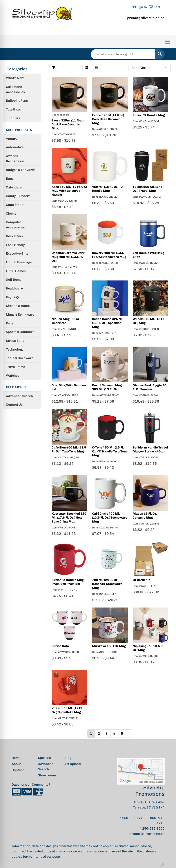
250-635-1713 (133, 818)
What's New (15, 78)
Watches (13, 376)
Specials (44, 758)
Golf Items (14, 280)
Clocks (11, 213)
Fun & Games (16, 271)
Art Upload (73, 764)
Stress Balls (15, 341)
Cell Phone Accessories (15, 89)
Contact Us (14, 405)
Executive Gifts (17, 253)
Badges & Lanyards (21, 170)
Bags (10, 179)
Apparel (12, 139)
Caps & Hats (15, 205)
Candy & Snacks (18, 196)
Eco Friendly (15, 245)
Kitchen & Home (18, 306)
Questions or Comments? (31, 785)
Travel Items (15, 367)
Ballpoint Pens (17, 101)
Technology (15, 349)
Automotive (15, 147)
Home (16, 758)
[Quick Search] (123, 54)
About (16, 764)
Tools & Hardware (20, 358)
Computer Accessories (15, 225)
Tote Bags (13, 109)
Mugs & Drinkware (20, 315)
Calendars (14, 187)
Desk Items (14, 236)
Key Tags (13, 297)
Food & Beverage (19, 262)
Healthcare (14, 288)
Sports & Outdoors (20, 332)
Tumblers (13, 118)
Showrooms (47, 775)
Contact (18, 770)
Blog (68, 758)
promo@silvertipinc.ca (146, 18)
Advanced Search (19, 396)
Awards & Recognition (15, 159)
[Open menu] (167, 42)
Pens (10, 323)
